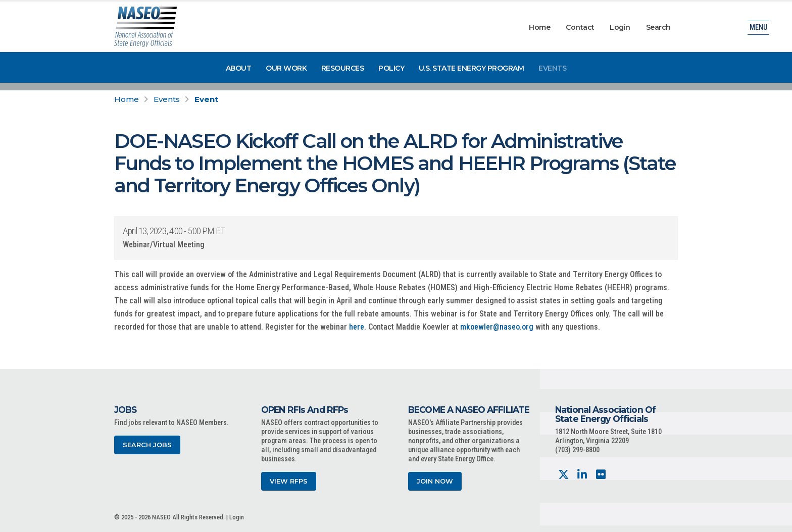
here (357, 327)
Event (206, 99)
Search (658, 27)
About (239, 68)
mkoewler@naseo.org (497, 327)
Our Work (286, 68)
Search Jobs (147, 445)
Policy (391, 68)
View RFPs (289, 481)
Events (552, 68)
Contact (580, 27)
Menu (758, 28)
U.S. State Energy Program (472, 68)
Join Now (435, 481)
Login (620, 27)
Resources (343, 68)
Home (539, 27)
